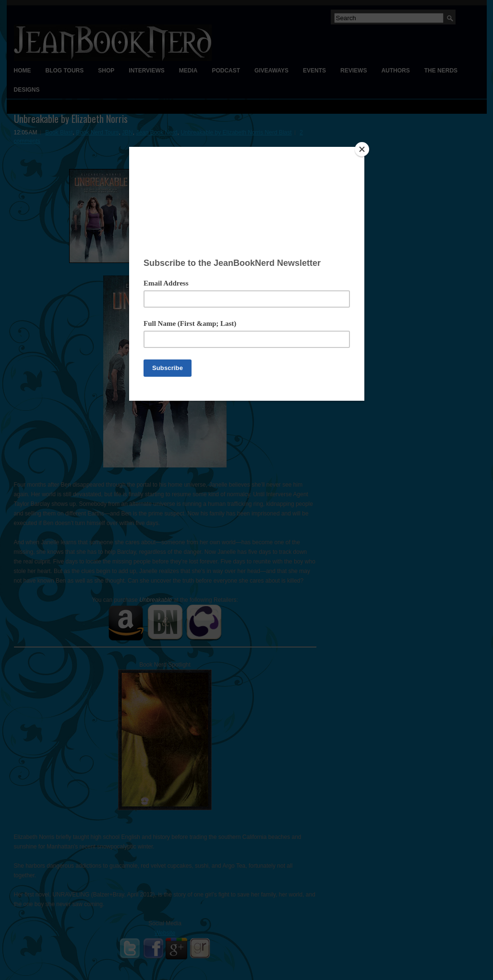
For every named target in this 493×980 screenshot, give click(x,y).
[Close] (362, 149)
